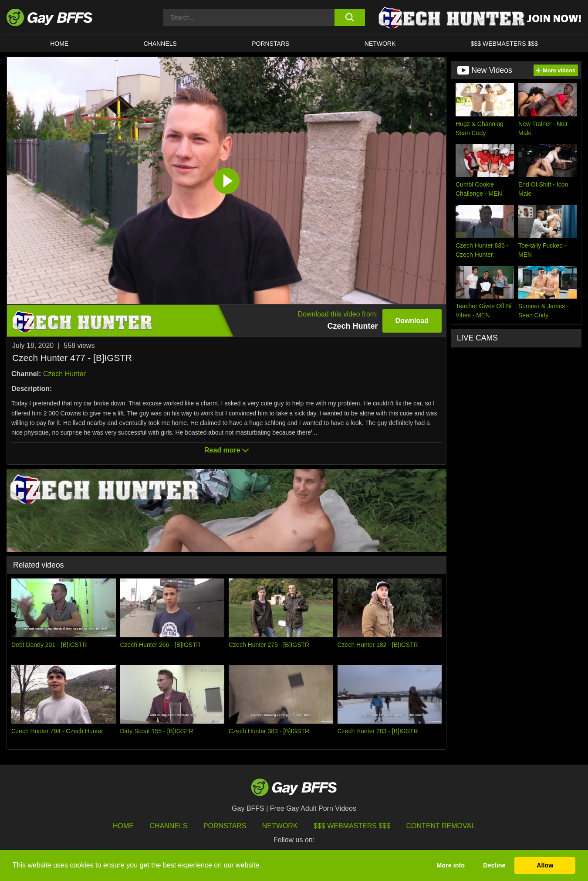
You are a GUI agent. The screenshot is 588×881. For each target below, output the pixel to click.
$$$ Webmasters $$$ (504, 44)
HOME (59, 44)
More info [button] (451, 865)
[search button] (350, 17)
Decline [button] (494, 865)
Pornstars (225, 826)
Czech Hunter (64, 374)
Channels (168, 826)
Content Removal (441, 826)
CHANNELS (160, 44)
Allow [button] (545, 865)
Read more (226, 450)
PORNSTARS (270, 44)
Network (380, 44)
